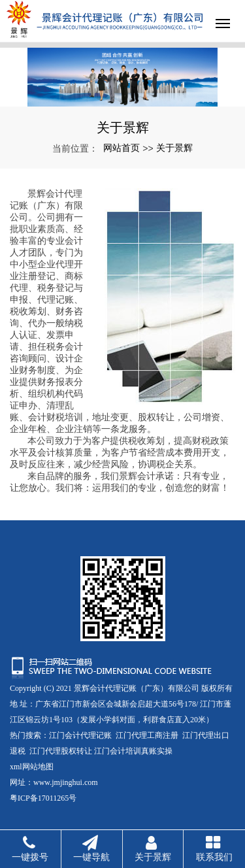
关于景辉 (174, 148)
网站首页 (122, 148)
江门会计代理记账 (80, 735)
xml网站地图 (32, 767)
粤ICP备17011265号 (43, 798)
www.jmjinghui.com (66, 782)
